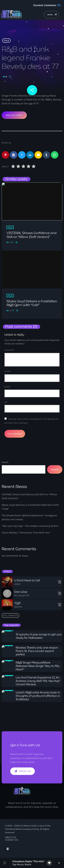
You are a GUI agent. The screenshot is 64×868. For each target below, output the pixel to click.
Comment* (9, 350)
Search (5, 462)
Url (6, 402)
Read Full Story (14, 115)
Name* (8, 371)
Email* (8, 387)
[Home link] (23, 15)
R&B (6, 41)
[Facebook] (8, 849)
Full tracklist (10, 615)
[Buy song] (59, 582)
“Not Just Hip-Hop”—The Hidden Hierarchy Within (30, 526)
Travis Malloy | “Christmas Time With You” (26, 533)
